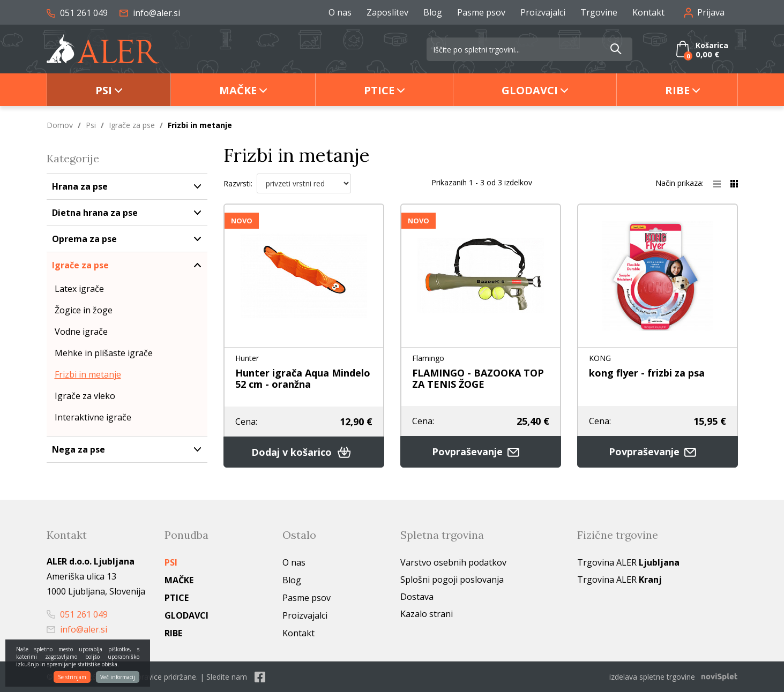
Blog (433, 12)
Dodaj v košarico (304, 452)
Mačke (238, 90)
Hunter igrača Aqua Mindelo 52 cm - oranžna (303, 378)
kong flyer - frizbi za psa (647, 373)
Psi (104, 90)
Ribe (677, 90)
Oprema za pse (84, 239)
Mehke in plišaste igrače (104, 353)
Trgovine (599, 12)
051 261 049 (77, 13)
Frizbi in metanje (88, 374)
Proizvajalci (543, 12)
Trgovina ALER (628, 562)
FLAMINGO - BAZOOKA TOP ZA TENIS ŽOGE (478, 378)
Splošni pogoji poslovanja (452, 580)
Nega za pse (79, 449)
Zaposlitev (387, 12)
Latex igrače (79, 289)
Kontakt (648, 12)
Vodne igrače (81, 332)
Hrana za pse (80, 186)
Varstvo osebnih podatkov (453, 562)
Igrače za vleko (85, 396)
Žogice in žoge (84, 310)
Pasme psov (481, 12)
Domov (60, 125)
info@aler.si (150, 13)
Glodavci (530, 90)
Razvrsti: (238, 183)
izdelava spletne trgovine (652, 677)
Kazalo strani (427, 614)
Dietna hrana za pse (95, 213)
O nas (340, 12)
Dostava (417, 597)
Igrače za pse (132, 125)
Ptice (379, 90)
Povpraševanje (481, 452)
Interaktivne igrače (93, 417)
